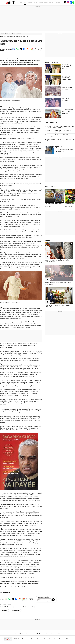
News (6, 36)
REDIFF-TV (58, 3)
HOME (21, 3)
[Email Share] (13, 49)
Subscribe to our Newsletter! (43, 598)
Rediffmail (37, 634)
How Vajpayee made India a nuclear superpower (67, 111)
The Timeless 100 (56, 634)
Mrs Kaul (31, 607)
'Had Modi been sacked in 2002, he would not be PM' (67, 78)
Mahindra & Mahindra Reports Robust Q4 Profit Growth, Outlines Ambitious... (60, 127)
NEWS (25, 3)
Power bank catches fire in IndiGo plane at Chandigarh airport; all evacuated (59, 131)
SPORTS (46, 3)
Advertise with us (26, 639)
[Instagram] (68, 2)
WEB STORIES (50, 187)
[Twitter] (65, 2)
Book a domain (29, 634)
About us (56, 639)
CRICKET (41, 3)
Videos (48, 634)
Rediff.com (19, 639)
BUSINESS (30, 3)
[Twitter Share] (21, 49)
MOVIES (36, 3)
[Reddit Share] (28, 49)
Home (2, 36)
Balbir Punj (5, 611)
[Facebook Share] (24, 49)
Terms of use (62, 639)
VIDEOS (48, 240)
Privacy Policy (40, 639)
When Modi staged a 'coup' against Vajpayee (67, 67)
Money (43, 634)
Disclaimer (34, 639)
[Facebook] (71, 2)
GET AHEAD (52, 3)
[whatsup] (74, 2)
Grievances (69, 639)
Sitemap (46, 639)
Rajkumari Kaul (20, 607)
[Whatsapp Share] (17, 49)
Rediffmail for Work (20, 634)
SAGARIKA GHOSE (4, 50)
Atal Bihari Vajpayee (7, 607)
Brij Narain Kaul (16, 611)
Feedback (51, 639)
